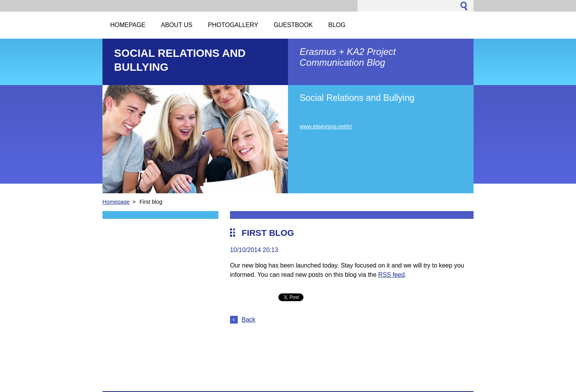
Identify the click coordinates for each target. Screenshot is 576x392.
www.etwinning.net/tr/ (326, 126)
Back (249, 320)
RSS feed (391, 275)
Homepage (116, 202)
